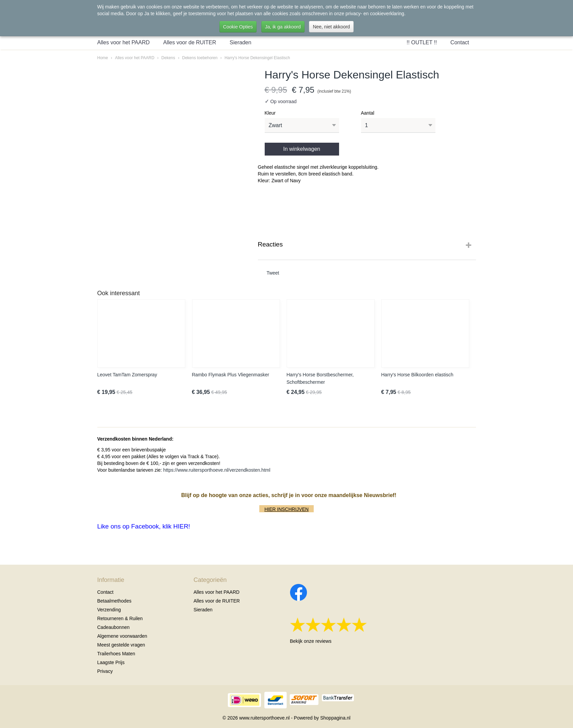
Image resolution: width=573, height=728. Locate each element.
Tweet (273, 273)
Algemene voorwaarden (122, 636)
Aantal (368, 113)
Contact (460, 42)
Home (103, 58)
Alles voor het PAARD (124, 42)
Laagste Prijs (111, 662)
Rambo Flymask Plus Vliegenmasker (231, 375)
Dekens (168, 58)
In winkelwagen (302, 149)
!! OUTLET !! (422, 42)
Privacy (105, 671)
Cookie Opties (238, 27)
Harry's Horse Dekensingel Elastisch (257, 58)
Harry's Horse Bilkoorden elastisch (417, 375)
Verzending (109, 610)
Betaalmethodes (114, 601)
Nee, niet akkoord (331, 27)
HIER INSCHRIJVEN (286, 509)
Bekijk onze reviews (311, 641)
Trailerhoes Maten (116, 654)
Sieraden (240, 42)
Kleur (270, 113)
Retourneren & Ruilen (120, 618)
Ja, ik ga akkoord (283, 27)
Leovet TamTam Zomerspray (127, 375)
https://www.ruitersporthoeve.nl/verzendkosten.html (217, 470)
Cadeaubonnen (114, 627)
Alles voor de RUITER (190, 42)
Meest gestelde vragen (121, 645)
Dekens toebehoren (200, 58)
